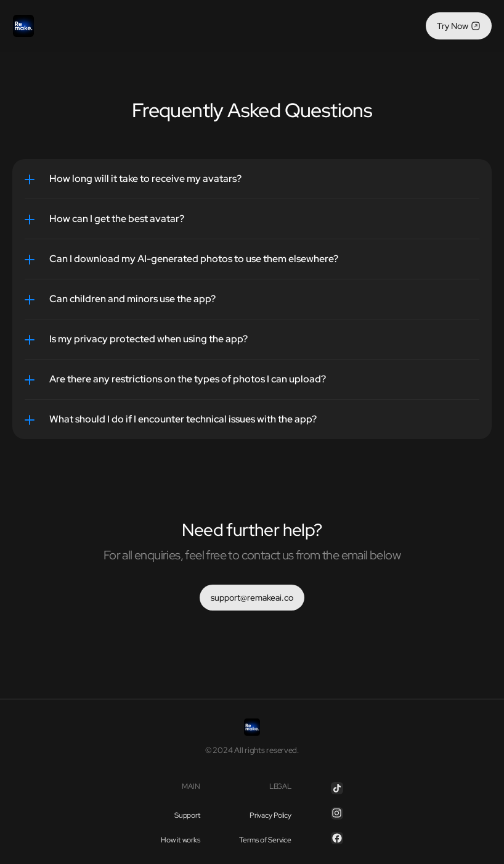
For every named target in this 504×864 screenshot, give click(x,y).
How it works (180, 840)
